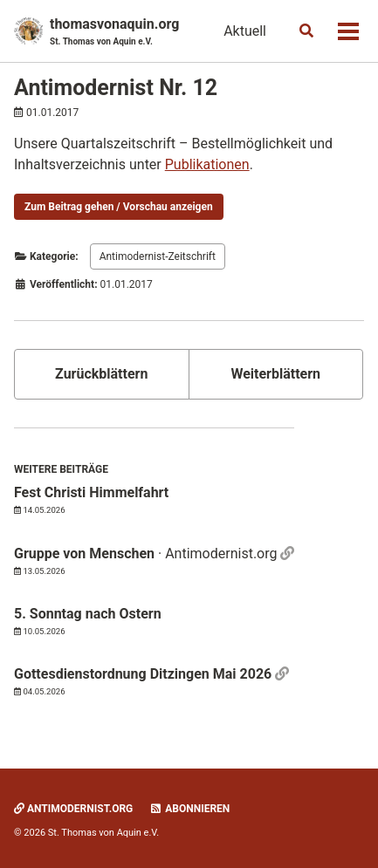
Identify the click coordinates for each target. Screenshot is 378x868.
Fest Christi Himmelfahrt (91, 492)
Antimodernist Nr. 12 (116, 88)
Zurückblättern (101, 374)
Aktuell (245, 31)
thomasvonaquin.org (114, 32)
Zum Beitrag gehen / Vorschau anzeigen (119, 207)
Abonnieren (189, 809)
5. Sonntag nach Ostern (88, 614)
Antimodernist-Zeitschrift (158, 256)
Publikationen (207, 164)
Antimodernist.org (73, 809)
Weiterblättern (275, 374)
